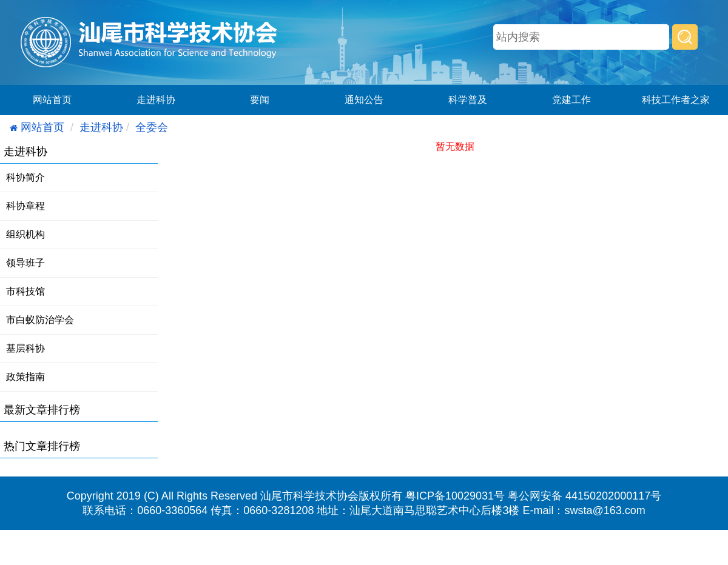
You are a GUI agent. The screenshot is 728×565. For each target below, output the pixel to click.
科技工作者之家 (676, 100)
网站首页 (52, 100)
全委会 (152, 127)
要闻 (260, 100)
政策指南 (25, 377)
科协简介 (25, 177)
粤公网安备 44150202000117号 (585, 496)
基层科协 (25, 348)
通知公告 (364, 100)
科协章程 (25, 206)
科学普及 (468, 100)
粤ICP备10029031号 (455, 496)
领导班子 (25, 263)
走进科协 (156, 100)
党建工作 (571, 100)
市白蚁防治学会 (40, 320)
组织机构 (25, 234)
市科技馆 (25, 291)
